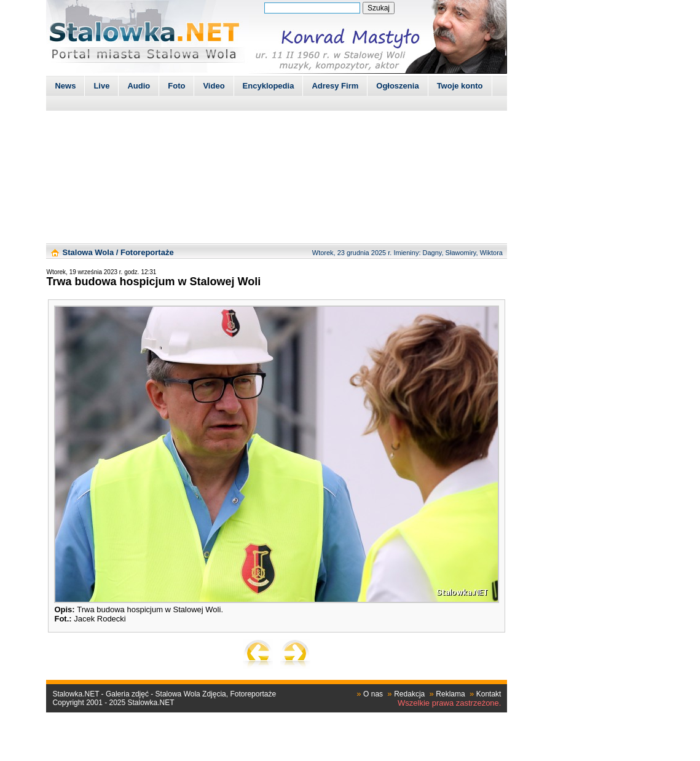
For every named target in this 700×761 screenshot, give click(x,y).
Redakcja (409, 694)
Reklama (450, 694)
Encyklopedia (269, 86)
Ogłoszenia (397, 86)
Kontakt (489, 694)
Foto (176, 86)
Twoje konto (460, 86)
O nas (373, 694)
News (65, 86)
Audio (139, 86)
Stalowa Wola (88, 252)
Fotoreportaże (147, 252)
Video (214, 86)
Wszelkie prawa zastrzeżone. (449, 703)
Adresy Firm (335, 86)
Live (101, 86)
